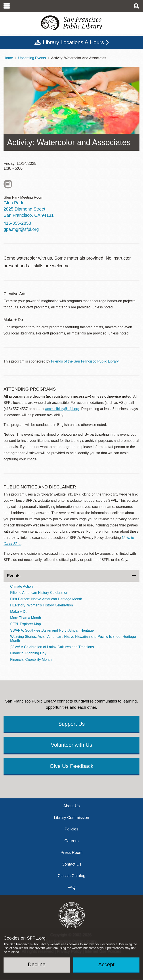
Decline (37, 964)
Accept (106, 964)
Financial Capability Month (31, 660)
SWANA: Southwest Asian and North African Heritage (52, 630)
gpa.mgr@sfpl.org (21, 229)
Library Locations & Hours (73, 42)
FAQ (71, 887)
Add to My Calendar (8, 184)
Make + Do (19, 612)
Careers (71, 841)
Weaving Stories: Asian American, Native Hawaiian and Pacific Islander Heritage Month (73, 639)
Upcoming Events (32, 58)
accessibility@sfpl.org (62, 409)
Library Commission (71, 818)
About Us (71, 806)
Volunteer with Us (71, 745)
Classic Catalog (71, 876)
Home (8, 58)
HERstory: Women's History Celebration (42, 605)
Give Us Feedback (71, 766)
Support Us (71, 724)
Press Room (71, 853)
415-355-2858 (17, 223)
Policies (71, 829)
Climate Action (21, 586)
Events (14, 576)
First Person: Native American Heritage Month (46, 599)
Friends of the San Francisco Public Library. (85, 361)
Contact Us (71, 864)
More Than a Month (26, 618)
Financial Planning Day (28, 653)
